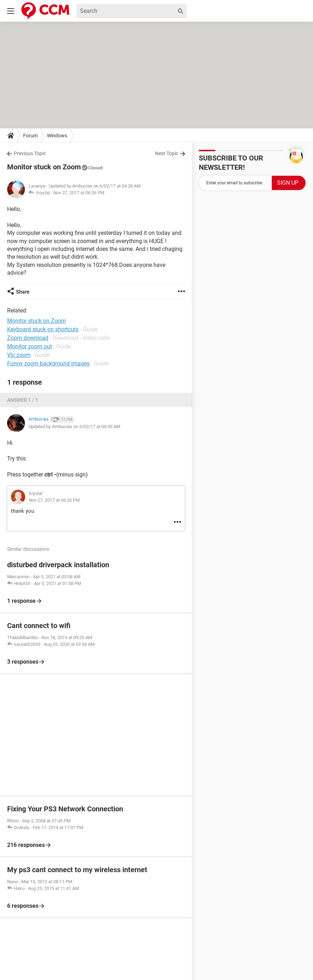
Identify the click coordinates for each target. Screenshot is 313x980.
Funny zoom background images (48, 363)
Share (23, 292)
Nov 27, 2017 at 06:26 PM (79, 193)
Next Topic (167, 153)
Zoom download (28, 338)
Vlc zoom (19, 355)
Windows (57, 136)
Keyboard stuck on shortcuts (43, 329)
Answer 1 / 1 (23, 400)
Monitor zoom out (30, 346)
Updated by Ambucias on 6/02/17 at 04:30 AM (74, 426)
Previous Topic (30, 153)
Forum (30, 136)
